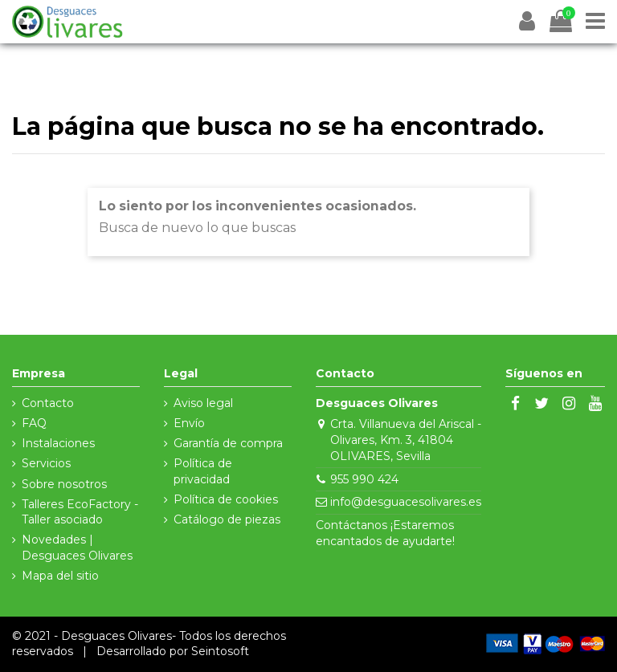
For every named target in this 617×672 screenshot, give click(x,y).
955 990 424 (364, 479)
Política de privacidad (203, 471)
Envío (189, 423)
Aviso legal (203, 403)
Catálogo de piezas (227, 519)
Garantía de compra (228, 443)
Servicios (46, 463)
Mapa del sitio (60, 576)
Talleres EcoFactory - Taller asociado (80, 512)
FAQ (34, 423)
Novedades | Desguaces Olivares (77, 548)
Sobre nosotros (64, 484)
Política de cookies (226, 499)
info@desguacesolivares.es (406, 502)
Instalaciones (58, 443)
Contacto (48, 403)
